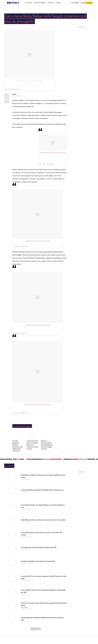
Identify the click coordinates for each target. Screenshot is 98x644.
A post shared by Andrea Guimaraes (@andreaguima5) (29, 81)
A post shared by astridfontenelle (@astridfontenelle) (38, 241)
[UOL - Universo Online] (20, 3)
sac (72, 3)
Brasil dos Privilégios (40, 3)
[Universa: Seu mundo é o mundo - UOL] (13, 3)
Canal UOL (51, 3)
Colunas (59, 3)
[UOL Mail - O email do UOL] (76, 3)
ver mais (36, 629)
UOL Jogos (29, 3)
